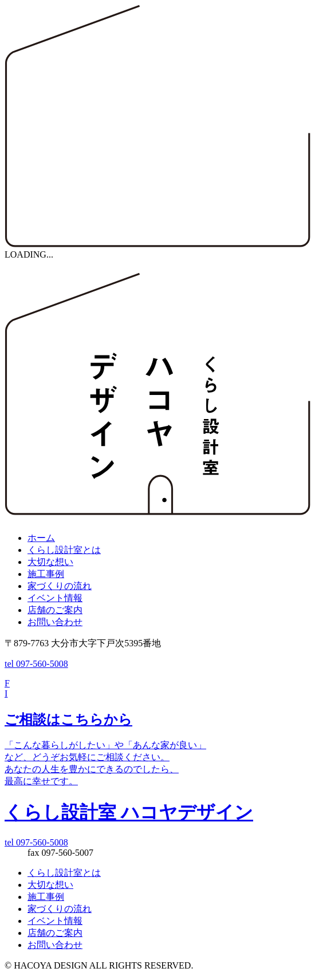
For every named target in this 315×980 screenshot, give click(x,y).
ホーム (41, 538)
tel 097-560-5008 (36, 664)
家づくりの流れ (60, 586)
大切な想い (50, 562)
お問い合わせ (55, 622)
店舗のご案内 (55, 610)
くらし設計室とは (64, 550)
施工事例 (46, 574)
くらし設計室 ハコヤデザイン (129, 812)
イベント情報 (55, 598)
